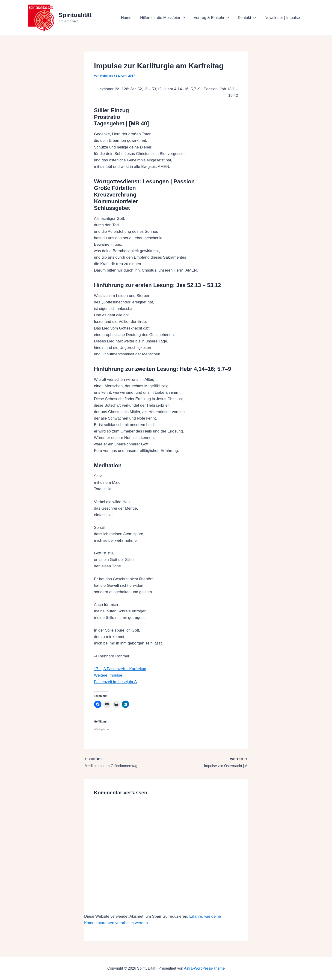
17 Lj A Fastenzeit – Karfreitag (120, 669)
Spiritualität (75, 15)
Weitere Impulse (108, 675)
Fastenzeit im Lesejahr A (116, 682)
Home (130, 18)
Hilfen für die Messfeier (166, 18)
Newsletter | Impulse (283, 18)
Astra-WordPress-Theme (204, 968)
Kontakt (248, 18)
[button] (186, 18)
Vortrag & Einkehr (214, 18)
